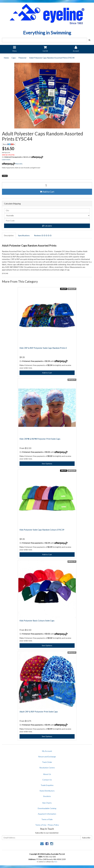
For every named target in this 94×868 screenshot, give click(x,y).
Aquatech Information (47, 814)
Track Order (47, 762)
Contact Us (47, 780)
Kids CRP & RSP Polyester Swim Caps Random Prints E (43, 348)
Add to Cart (47, 192)
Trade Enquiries (47, 785)
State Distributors (47, 791)
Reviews (43, 235)
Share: (9, 144)
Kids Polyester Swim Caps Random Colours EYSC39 (42, 530)
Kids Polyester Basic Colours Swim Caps (37, 621)
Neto (56, 862)
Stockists (47, 796)
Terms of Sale (47, 819)
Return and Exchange (47, 757)
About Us (47, 774)
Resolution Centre (47, 768)
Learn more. (6, 160)
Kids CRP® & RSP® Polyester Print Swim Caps (40, 439)
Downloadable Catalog (47, 808)
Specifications (24, 235)
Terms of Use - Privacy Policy (47, 825)
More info (12, 164)
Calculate (47, 226)
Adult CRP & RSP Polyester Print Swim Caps (39, 712)
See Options (47, 464)
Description (9, 235)
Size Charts (47, 803)
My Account (47, 751)
